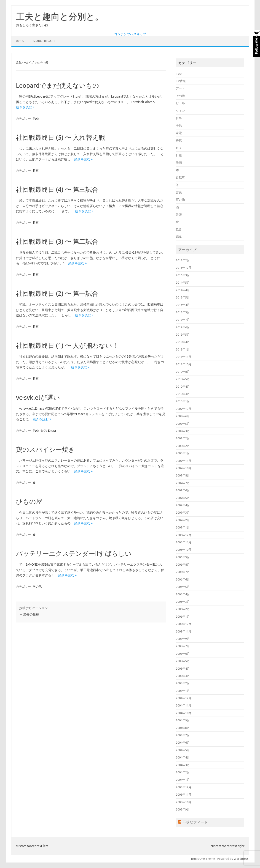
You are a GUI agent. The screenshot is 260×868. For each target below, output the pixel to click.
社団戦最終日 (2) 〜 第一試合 (57, 293)
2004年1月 (183, 780)
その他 (37, 586)
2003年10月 (184, 802)
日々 (179, 148)
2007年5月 (183, 498)
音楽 (179, 214)
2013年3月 (183, 312)
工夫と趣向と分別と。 (60, 16)
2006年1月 (183, 616)
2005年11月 (184, 631)
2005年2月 (183, 683)
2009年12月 (184, 409)
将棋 (36, 170)
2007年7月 (183, 483)
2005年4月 (183, 668)
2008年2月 (183, 446)
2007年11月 (184, 461)
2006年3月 (183, 602)
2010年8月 (183, 372)
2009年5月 (183, 424)
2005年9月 (183, 639)
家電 (179, 133)
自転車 (180, 177)
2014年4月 (183, 290)
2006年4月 (183, 594)
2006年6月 (183, 579)
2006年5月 (183, 587)
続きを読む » (25, 107)
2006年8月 (183, 564)
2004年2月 (183, 772)
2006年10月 (184, 550)
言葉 (179, 192)
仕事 (179, 118)
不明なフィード (195, 822)
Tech (36, 118)
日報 (179, 155)
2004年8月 (183, 728)
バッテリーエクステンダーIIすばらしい (74, 553)
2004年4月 (183, 757)
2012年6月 (183, 327)
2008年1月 (183, 453)
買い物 (180, 200)
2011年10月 (184, 364)
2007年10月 (184, 468)
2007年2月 (183, 520)
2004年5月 (183, 750)
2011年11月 (184, 357)
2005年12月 (184, 624)
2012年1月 (183, 349)
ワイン (180, 111)
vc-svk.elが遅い (38, 397)
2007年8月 (183, 475)
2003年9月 (183, 809)
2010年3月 (183, 394)
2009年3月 (183, 431)
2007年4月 (183, 505)
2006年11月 (184, 542)
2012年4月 (183, 342)
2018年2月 (183, 260)
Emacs (52, 430)
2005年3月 (183, 676)
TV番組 (181, 81)
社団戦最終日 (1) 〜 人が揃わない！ (67, 345)
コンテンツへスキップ (130, 34)
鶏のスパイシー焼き (46, 449)
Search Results (44, 41)
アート (180, 88)
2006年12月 (184, 535)
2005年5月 (183, 661)
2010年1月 (183, 401)
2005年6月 (183, 654)
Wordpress (241, 859)
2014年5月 (183, 282)
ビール (180, 103)
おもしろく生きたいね (32, 25)
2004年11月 (184, 705)
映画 (179, 162)
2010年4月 (183, 386)
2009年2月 (183, 438)
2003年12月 (184, 787)
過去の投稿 (29, 614)
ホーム (20, 41)
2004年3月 (183, 765)
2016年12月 (184, 268)
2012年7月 (183, 320)
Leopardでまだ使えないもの (58, 85)
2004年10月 (184, 713)
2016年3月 (183, 275)
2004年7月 (183, 735)
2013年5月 (183, 297)
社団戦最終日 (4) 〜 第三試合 (57, 189)
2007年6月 (183, 490)
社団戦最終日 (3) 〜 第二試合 (57, 241)
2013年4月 (183, 305)
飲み (179, 229)
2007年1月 (183, 527)
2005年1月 (183, 691)
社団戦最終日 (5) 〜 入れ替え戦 (61, 137)
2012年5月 (183, 334)
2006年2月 (183, 609)
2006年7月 (183, 572)
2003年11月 (184, 794)
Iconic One (198, 859)
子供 (179, 125)
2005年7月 (183, 646)
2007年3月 (183, 512)
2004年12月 (184, 698)
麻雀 (179, 237)
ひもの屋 (29, 501)
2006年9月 (183, 557)
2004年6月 (183, 742)
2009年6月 (183, 416)
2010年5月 (183, 379)
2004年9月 (183, 720)
